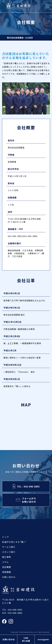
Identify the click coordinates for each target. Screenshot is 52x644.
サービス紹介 (9, 547)
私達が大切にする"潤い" (14, 542)
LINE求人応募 (26, 639)
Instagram (43, 639)
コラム (5, 562)
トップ (5, 537)
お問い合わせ (9, 639)
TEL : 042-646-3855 (28, 486)
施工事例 (7, 557)
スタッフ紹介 (9, 552)
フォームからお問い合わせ (29, 500)
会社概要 (7, 567)
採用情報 (7, 572)
